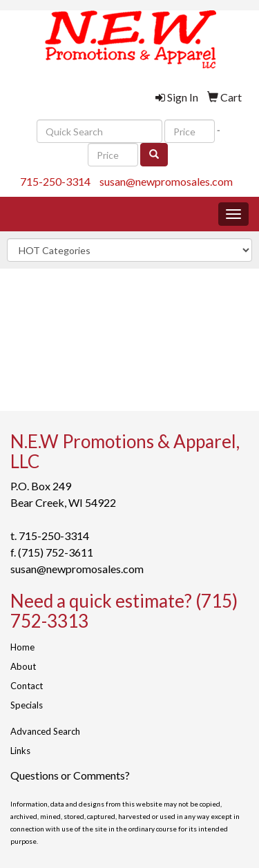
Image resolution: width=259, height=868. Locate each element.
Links (20, 751)
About (23, 666)
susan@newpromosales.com (166, 181)
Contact (27, 686)
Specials (27, 705)
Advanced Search (45, 731)
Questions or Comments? (70, 775)
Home (22, 647)
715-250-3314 (55, 181)
